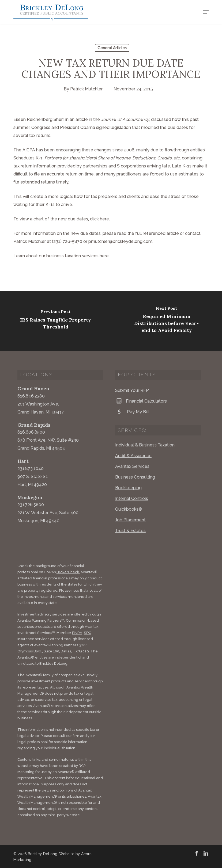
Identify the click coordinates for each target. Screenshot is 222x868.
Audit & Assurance (133, 456)
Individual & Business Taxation (145, 445)
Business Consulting (135, 477)
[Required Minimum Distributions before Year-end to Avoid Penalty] (166, 321)
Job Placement (130, 520)
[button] (206, 12)
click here (99, 219)
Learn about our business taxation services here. (61, 256)
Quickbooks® (129, 509)
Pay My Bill (132, 412)
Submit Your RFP (132, 390)
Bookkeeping (128, 488)
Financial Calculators (141, 401)
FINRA (77, 633)
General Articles (112, 48)
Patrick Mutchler (86, 89)
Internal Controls (132, 498)
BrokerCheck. (68, 572)
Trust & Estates (130, 531)
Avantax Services (132, 466)
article (82, 119)
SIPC (87, 633)
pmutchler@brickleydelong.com (120, 241)
